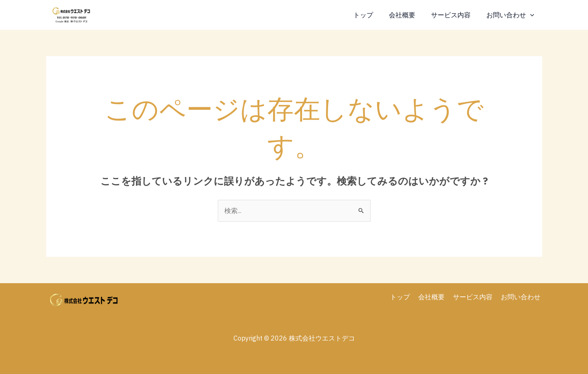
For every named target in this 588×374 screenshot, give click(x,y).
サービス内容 (455, 15)
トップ (372, 15)
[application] (531, 15)
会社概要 (408, 15)
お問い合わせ (512, 15)
